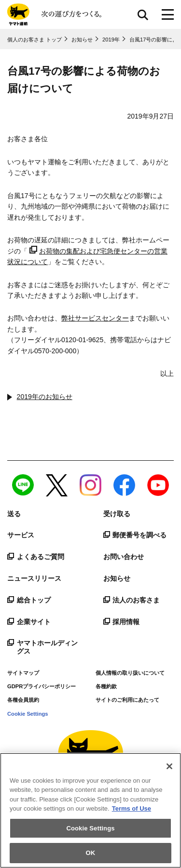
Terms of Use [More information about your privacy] (132, 808)
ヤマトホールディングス (42, 647)
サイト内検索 (143, 14)
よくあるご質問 (36, 557)
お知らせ (117, 578)
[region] (90, 810)
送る (14, 514)
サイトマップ (23, 673)
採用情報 (122, 622)
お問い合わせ (124, 557)
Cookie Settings (28, 714)
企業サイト (29, 622)
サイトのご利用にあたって (127, 700)
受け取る (117, 514)
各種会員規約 (23, 700)
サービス (21, 535)
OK (91, 853)
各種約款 (106, 686)
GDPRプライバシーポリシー (42, 686)
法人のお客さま (132, 600)
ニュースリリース (34, 578)
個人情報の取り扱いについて (130, 673)
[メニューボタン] (168, 14)
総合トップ (29, 600)
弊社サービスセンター (95, 318)
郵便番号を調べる (135, 535)
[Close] (169, 766)
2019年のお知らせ (45, 397)
